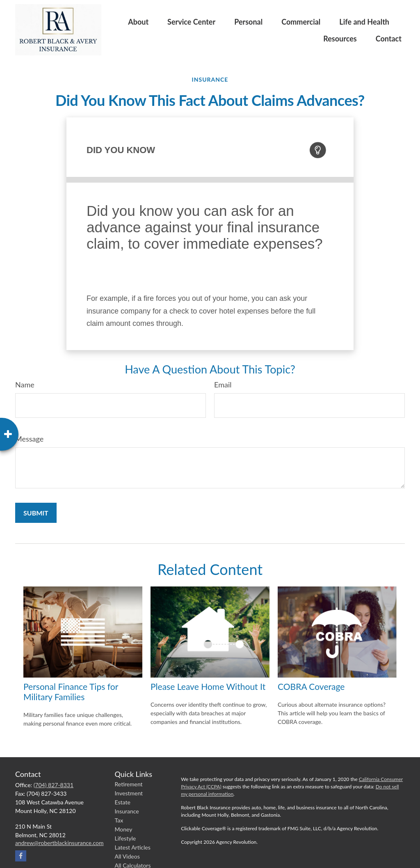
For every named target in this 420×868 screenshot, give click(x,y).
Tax (119, 820)
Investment (129, 793)
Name (25, 385)
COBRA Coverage (311, 686)
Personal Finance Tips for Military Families (71, 692)
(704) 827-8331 (54, 785)
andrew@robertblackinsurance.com (59, 843)
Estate (123, 802)
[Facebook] (21, 856)
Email (223, 385)
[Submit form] (36, 513)
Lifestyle (126, 838)
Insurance (127, 811)
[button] (138, 21)
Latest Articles (133, 847)
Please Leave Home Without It (208, 686)
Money (124, 829)
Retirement (129, 784)
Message (29, 439)
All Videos (127, 856)
